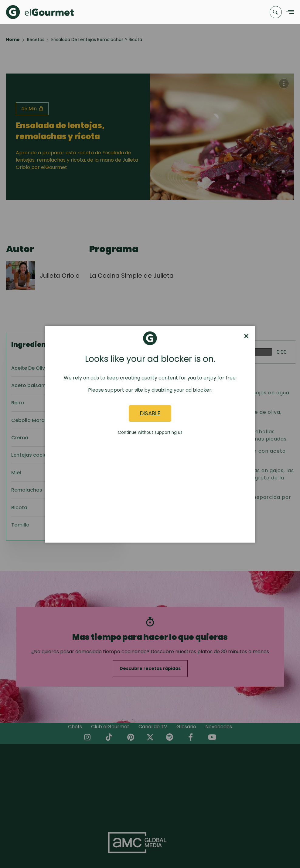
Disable (150, 413)
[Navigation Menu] (288, 12)
